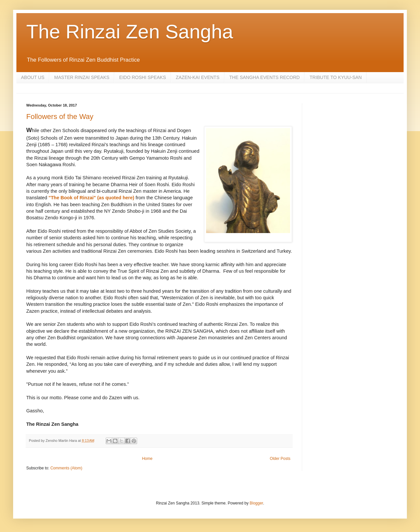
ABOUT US (33, 77)
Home (147, 459)
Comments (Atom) (66, 468)
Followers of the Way (60, 117)
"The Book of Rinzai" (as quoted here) (92, 198)
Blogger (256, 503)
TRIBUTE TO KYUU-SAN (336, 77)
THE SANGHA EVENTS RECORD (265, 77)
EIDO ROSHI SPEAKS (142, 77)
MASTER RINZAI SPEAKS (82, 77)
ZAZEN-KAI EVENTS (198, 77)
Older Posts (280, 459)
